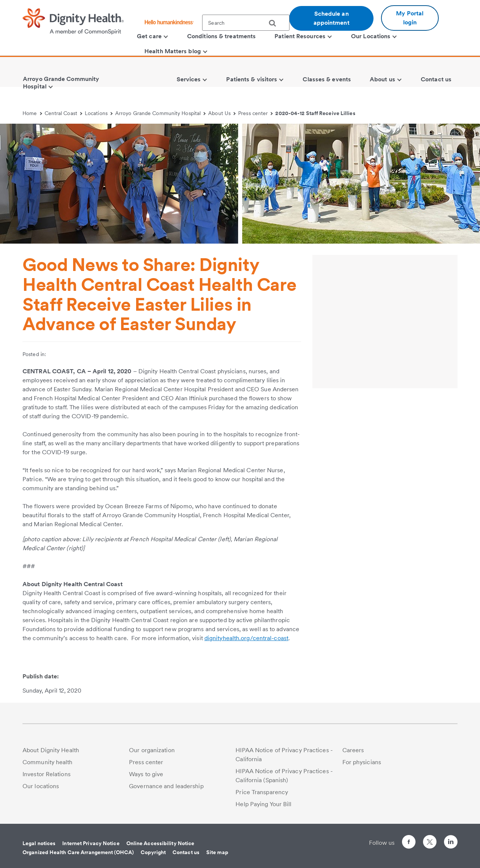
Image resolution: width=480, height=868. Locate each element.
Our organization (152, 750)
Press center (256, 113)
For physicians (362, 762)
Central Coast (64, 113)
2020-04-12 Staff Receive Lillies (315, 113)
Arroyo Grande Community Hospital (160, 113)
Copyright (153, 852)
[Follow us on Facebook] (409, 843)
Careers (353, 750)
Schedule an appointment (331, 18)
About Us (222, 113)
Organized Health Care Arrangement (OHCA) (78, 852)
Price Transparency (262, 792)
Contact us (186, 852)
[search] (275, 23)
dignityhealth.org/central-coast (246, 638)
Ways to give (146, 774)
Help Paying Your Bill (263, 804)
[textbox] (246, 23)
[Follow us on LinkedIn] (451, 843)
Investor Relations (46, 774)
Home (32, 113)
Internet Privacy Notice (91, 843)
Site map (217, 852)
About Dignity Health (51, 750)
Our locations (41, 786)
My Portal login (410, 18)
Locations (99, 113)
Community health (48, 762)
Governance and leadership (166, 786)
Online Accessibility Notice (160, 843)
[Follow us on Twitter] (430, 839)
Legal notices (39, 843)
